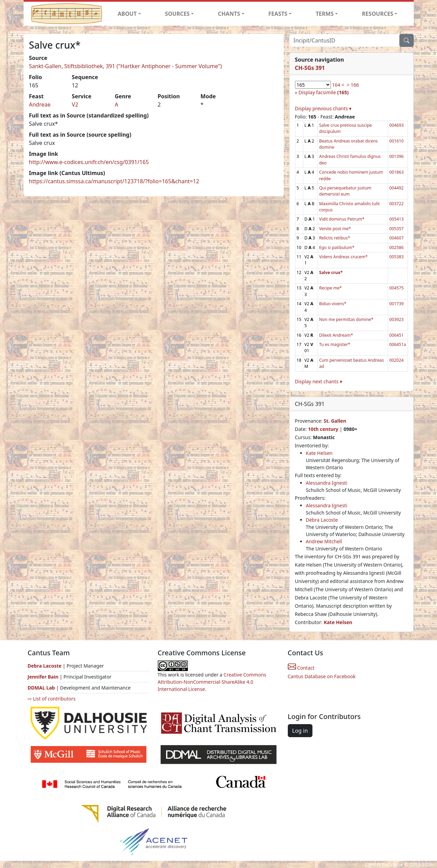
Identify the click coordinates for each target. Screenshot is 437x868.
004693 (397, 125)
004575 (397, 288)
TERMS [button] (325, 14)
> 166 (353, 85)
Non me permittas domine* (346, 319)
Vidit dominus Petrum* (342, 219)
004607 (397, 238)
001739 (397, 304)
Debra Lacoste (322, 520)
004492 (397, 188)
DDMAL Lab (41, 688)
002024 (397, 360)
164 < (338, 85)
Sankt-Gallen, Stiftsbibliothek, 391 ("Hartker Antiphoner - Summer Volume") (126, 66)
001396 (397, 156)
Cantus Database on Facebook (322, 676)
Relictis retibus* (335, 238)
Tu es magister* (335, 344)
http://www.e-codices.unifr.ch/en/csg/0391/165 (89, 162)
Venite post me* (335, 229)
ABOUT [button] (127, 14)
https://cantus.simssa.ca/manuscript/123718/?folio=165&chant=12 (114, 181)
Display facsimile (323, 92)
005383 (397, 257)
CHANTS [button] (229, 14)
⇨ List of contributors (52, 699)
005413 (397, 219)
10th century (323, 429)
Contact (301, 668)
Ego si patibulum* (337, 247)
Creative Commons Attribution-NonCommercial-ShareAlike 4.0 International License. (212, 682)
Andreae (40, 104)
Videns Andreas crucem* (344, 257)
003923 (397, 319)
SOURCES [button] (177, 14)
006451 (397, 335)
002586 (397, 247)
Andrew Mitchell (324, 541)
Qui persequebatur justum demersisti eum (345, 191)
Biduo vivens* (333, 304)
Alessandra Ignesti (327, 483)
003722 (397, 204)
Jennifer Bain (44, 677)
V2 (75, 104)
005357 (397, 229)
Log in (300, 731)
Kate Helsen (319, 453)
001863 (397, 172)
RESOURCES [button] (378, 14)
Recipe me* (331, 288)
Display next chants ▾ (319, 381)
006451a (398, 344)
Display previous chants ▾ (323, 108)
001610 (397, 141)
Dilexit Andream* (336, 335)
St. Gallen (335, 421)
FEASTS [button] (278, 14)
